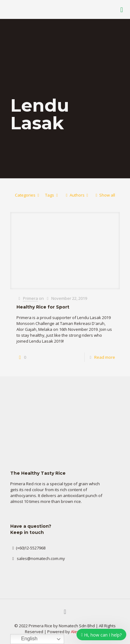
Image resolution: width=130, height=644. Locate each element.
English (25, 639)
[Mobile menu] (122, 9)
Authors (77, 195)
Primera (30, 298)
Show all (104, 195)
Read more (105, 357)
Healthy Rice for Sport (43, 307)
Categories (28, 195)
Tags (52, 195)
